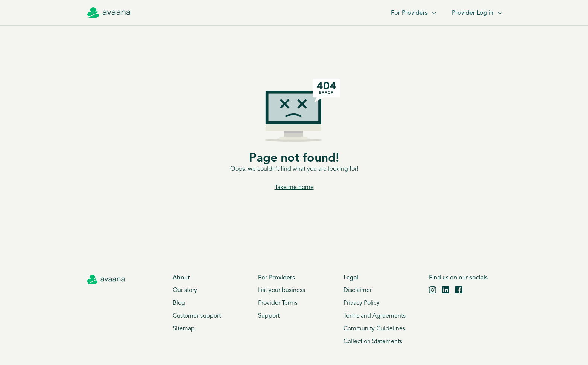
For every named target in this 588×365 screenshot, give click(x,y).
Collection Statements (373, 342)
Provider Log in (476, 13)
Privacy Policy (362, 303)
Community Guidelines (374, 329)
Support (269, 316)
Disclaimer (358, 290)
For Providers (413, 13)
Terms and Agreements (375, 316)
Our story (185, 290)
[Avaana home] (109, 13)
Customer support (197, 316)
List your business (282, 290)
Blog (179, 303)
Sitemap (184, 329)
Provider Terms (278, 303)
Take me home (294, 188)
